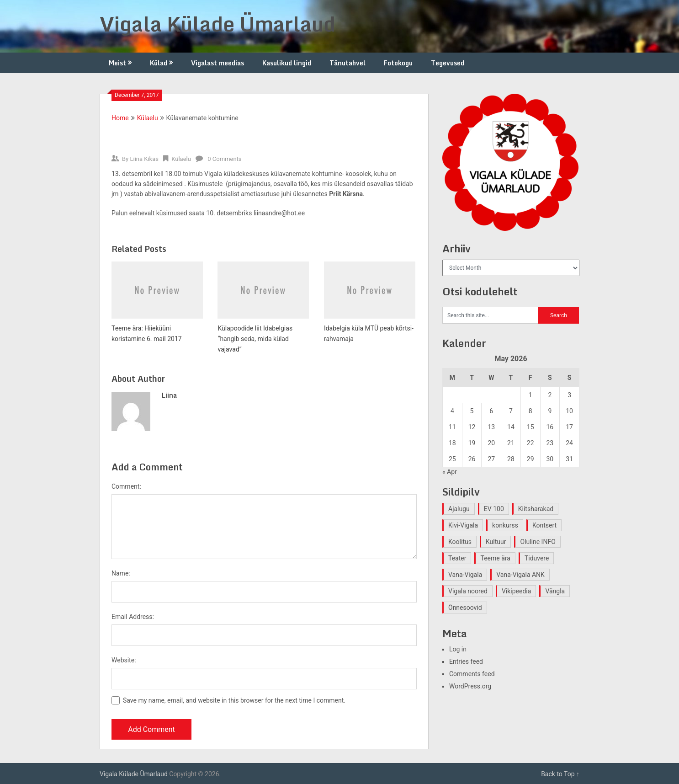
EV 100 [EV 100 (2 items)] (494, 509)
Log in (458, 649)
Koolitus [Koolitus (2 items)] (460, 542)
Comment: (126, 486)
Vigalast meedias (217, 63)
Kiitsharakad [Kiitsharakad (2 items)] (536, 509)
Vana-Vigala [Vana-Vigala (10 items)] (465, 575)
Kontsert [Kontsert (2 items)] (544, 525)
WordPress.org (470, 686)
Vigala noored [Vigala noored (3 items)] (468, 591)
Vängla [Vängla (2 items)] (555, 591)
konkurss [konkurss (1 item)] (505, 525)
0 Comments (224, 159)
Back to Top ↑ (560, 774)
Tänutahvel (347, 63)
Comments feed (472, 674)
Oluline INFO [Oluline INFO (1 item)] (538, 542)
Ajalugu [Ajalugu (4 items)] (459, 509)
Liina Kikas (144, 159)
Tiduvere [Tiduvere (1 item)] (537, 558)
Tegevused (448, 63)
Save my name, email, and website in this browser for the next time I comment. (234, 700)
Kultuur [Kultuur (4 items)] (496, 542)
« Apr (450, 472)
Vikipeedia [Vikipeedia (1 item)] (516, 591)
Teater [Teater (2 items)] (457, 558)
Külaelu (148, 118)
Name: (121, 573)
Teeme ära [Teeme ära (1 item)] (495, 558)
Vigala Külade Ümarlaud (217, 24)
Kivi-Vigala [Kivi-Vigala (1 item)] (463, 525)
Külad (159, 63)
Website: (124, 660)
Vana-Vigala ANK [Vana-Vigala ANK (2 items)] (520, 575)
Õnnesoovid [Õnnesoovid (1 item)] (465, 608)
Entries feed (466, 661)
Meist (117, 63)
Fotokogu (398, 63)
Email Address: (133, 617)
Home (120, 118)
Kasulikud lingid (287, 63)
